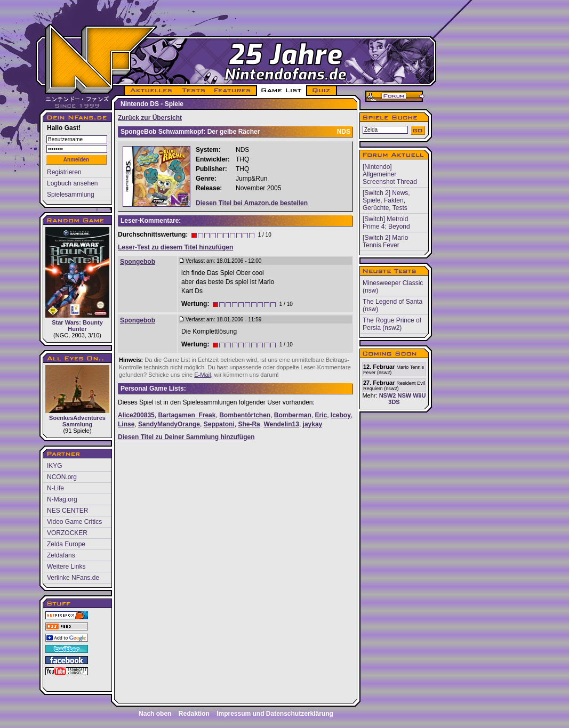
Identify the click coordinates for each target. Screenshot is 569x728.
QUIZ (322, 91)
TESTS (193, 91)
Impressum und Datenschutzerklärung (275, 714)
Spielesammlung (71, 195)
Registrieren (64, 172)
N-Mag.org (62, 499)
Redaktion (194, 714)
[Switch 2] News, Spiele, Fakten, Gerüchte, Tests (386, 200)
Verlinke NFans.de (73, 578)
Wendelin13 (281, 424)
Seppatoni (219, 424)
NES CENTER (67, 511)
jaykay (313, 424)
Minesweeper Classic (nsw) (393, 287)
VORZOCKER (67, 533)
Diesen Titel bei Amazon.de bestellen (252, 203)
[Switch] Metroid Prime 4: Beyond (386, 223)
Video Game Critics (74, 522)
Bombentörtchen (245, 415)
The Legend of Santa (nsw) (392, 305)
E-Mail (202, 375)
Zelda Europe (66, 544)
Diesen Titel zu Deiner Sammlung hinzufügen (186, 437)
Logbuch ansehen (72, 183)
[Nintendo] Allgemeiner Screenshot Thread (390, 174)
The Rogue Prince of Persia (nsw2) (392, 324)
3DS (394, 402)
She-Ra (249, 424)
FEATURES (233, 91)
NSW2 (388, 395)
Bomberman (293, 415)
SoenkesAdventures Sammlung (77, 396)
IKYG (55, 466)
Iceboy (341, 415)
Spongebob (138, 262)
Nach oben (155, 714)
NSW (404, 395)
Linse (126, 424)
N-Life (55, 488)
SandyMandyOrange (169, 424)
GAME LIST (282, 91)
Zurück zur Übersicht (150, 118)
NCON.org (62, 477)
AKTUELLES (151, 91)
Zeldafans (61, 555)
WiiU (419, 395)
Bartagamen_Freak (187, 415)
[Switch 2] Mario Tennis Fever (385, 241)
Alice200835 (136, 415)
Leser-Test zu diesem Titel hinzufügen (175, 247)
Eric (321, 415)
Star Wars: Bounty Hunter (77, 280)
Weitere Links (66, 567)
